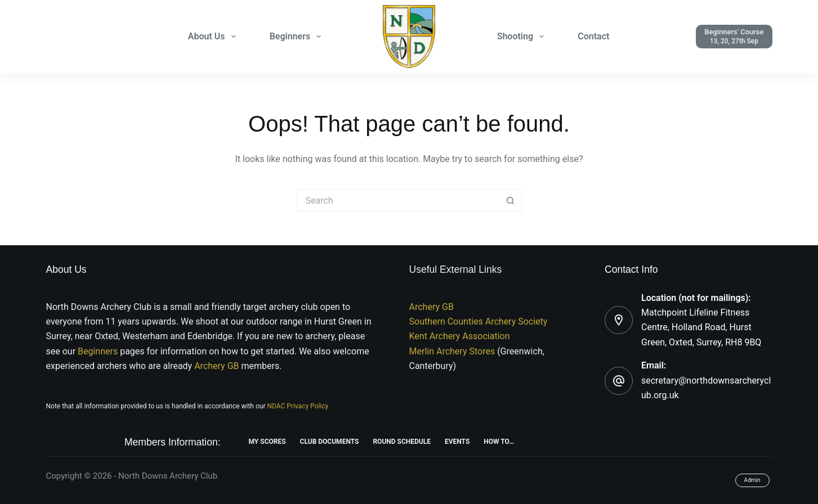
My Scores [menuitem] (267, 442)
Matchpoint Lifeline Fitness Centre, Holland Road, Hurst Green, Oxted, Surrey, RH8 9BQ (701, 327)
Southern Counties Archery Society (479, 321)
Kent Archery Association (460, 336)
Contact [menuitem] (593, 36)
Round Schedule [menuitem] (402, 442)
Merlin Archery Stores (452, 351)
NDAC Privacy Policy (298, 406)
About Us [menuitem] (214, 37)
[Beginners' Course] (734, 37)
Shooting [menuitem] (523, 37)
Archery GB (216, 366)
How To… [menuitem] (499, 442)
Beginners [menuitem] (298, 37)
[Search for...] (398, 200)
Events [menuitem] (457, 442)
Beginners (99, 351)
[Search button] (511, 200)
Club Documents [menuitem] (330, 442)
